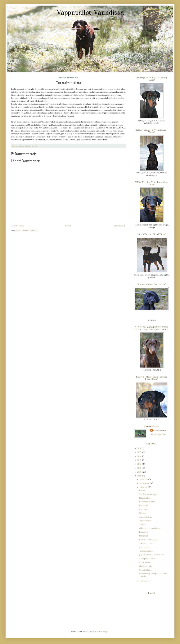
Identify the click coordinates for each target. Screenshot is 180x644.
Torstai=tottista (145, 521)
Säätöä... (142, 513)
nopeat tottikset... (146, 562)
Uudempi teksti (18, 226)
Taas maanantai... (146, 551)
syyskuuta (144, 581)
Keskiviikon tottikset (147, 502)
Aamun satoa (144, 547)
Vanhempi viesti (119, 226)
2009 (140, 476)
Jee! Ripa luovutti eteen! (149, 494)
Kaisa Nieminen (160, 431)
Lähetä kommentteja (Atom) (27, 230)
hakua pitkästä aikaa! (147, 559)
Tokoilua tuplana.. (146, 543)
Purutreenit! (144, 536)
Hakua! (142, 490)
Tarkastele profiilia (158, 434)
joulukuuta (144, 479)
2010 (140, 472)
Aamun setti (144, 509)
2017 (140, 452)
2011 (139, 468)
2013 (140, 460)
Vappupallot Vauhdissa (90, 13)
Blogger (105, 631)
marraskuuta (145, 483)
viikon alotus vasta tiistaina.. (150, 528)
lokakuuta (144, 487)
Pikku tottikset (145, 498)
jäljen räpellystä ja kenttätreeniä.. (152, 555)
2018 (140, 448)
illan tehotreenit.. (146, 566)
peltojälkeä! (144, 506)
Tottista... (143, 524)
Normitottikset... (146, 570)
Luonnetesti (144, 532)
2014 (140, 456)
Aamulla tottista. (146, 517)
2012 (140, 464)
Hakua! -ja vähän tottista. (149, 540)
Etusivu (68, 226)
